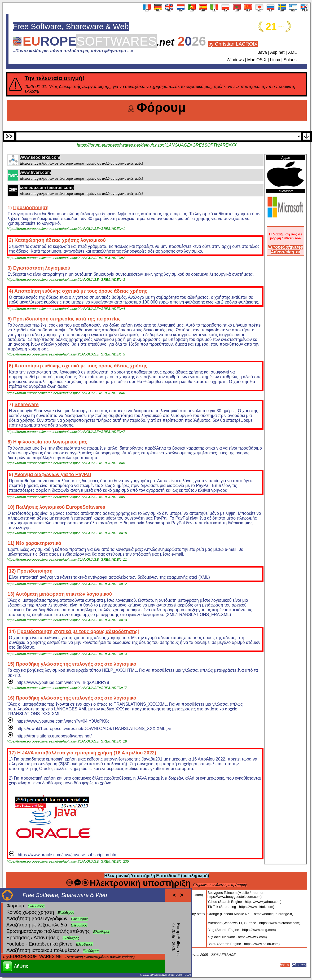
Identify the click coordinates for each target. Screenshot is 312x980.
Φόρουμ (15, 906)
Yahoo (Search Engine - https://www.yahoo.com (244, 902)
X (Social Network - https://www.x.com (237, 937)
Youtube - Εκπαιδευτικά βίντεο (39, 944)
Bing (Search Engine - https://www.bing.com (241, 930)
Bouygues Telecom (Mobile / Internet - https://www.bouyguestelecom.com (237, 895)
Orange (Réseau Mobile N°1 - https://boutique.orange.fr (250, 914)
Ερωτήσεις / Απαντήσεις (33, 937)
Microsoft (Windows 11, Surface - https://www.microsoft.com (253, 923)
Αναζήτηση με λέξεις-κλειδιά (37, 925)
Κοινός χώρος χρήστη (30, 912)
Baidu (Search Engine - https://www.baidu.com (243, 944)
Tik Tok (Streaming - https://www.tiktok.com (240, 907)
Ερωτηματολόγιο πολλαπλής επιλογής (48, 931)
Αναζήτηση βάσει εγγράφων (37, 918)
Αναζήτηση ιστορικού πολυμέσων (43, 950)
